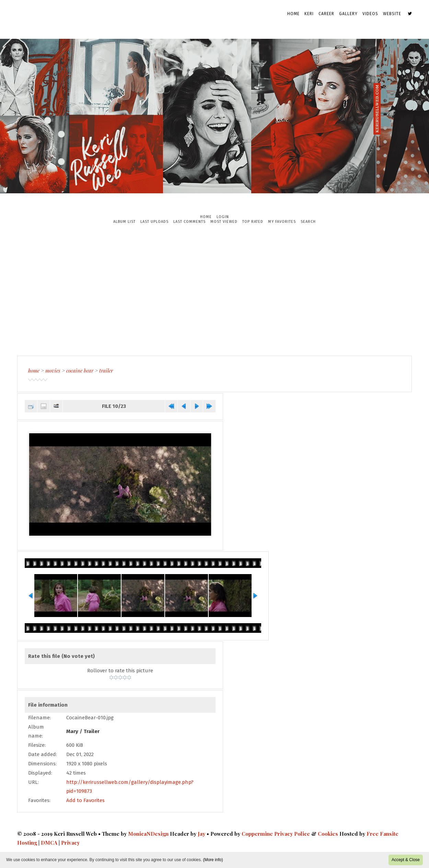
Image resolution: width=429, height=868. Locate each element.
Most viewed (224, 222)
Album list (124, 222)
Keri (309, 14)
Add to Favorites (85, 800)
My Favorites (282, 222)
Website (392, 14)
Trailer (106, 370)
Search (308, 222)
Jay (201, 834)
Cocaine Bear (80, 370)
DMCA (49, 843)
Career (326, 14)
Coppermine (257, 834)
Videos (370, 14)
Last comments (189, 222)
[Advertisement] (214, 290)
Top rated (253, 222)
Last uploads (154, 222)
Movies (53, 370)
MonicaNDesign (148, 834)
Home (293, 14)
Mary (72, 731)
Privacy (70, 843)
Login (223, 217)
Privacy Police (292, 834)
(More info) (213, 860)
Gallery (348, 14)
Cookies (328, 834)
